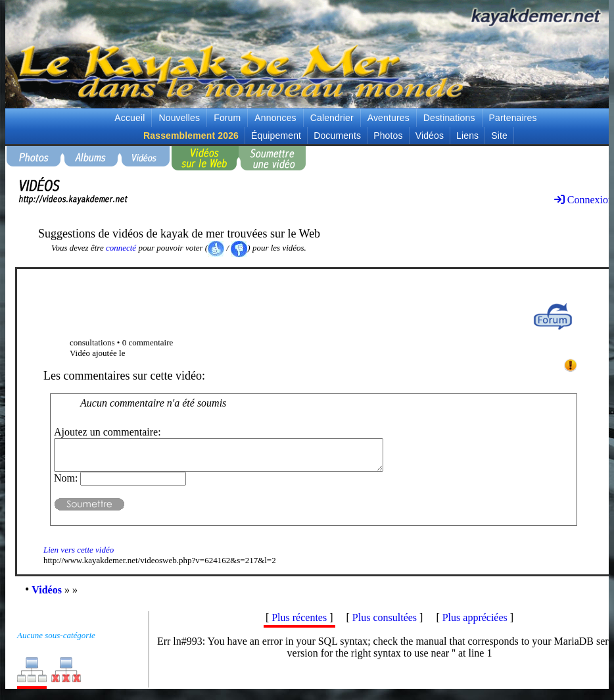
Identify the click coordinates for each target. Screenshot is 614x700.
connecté (121, 248)
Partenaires (513, 118)
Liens (467, 136)
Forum (227, 118)
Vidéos (430, 136)
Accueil (130, 118)
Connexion (584, 200)
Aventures (389, 118)
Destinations (449, 118)
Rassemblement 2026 (191, 136)
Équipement (276, 136)
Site (499, 136)
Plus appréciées (475, 623)
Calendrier (332, 118)
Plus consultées (385, 623)
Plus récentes (299, 623)
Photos (388, 136)
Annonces (275, 118)
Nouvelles (179, 118)
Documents (337, 136)
